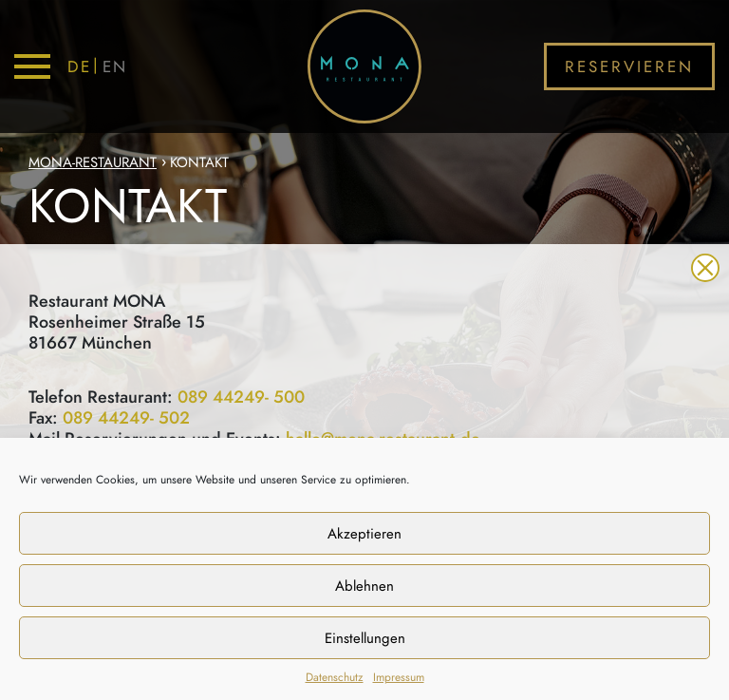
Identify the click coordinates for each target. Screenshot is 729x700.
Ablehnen (364, 586)
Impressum (399, 677)
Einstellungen (365, 638)
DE (79, 66)
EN (115, 66)
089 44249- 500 (241, 398)
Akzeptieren (364, 534)
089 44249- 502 (126, 419)
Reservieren (630, 66)
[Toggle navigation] (32, 66)
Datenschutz (335, 677)
